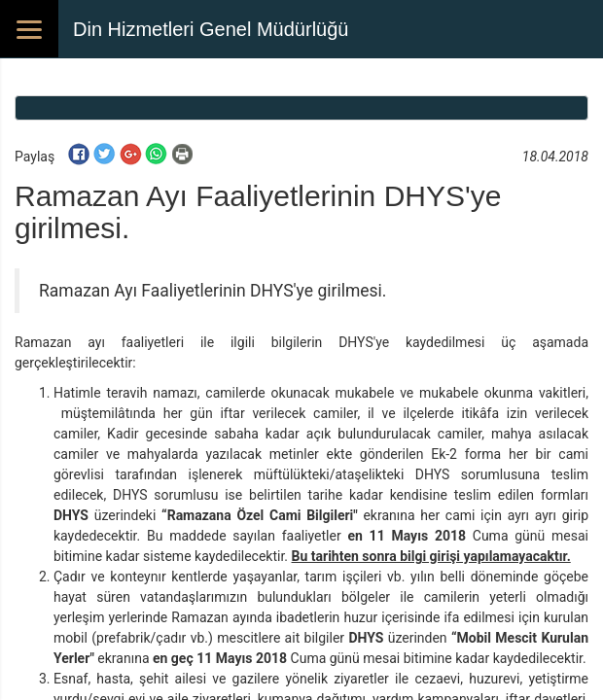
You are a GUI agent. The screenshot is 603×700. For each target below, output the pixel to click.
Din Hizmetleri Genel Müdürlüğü (211, 29)
